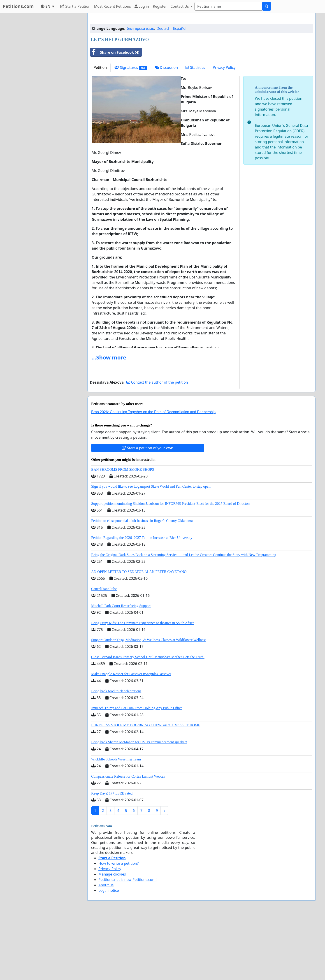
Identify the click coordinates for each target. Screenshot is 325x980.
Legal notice (109, 954)
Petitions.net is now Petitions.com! (127, 943)
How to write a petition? (118, 927)
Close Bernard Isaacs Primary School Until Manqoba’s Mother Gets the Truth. (148, 720)
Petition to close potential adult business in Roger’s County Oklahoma (142, 584)
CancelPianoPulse (104, 652)
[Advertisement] (201, 52)
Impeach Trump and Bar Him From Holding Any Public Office (137, 771)
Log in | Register (151, 6)
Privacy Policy (224, 131)
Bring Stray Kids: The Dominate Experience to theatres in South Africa (143, 686)
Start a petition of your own (147, 511)
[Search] (228, 6)
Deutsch (163, 92)
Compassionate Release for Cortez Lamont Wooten (128, 840)
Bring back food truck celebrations (116, 754)
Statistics (195, 131)
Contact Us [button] (180, 6)
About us (106, 948)
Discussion (166, 131)
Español (180, 92)
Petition (100, 131)
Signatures (131, 131)
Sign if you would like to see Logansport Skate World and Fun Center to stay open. (151, 550)
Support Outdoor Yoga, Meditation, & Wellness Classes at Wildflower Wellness (149, 703)
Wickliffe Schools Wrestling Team (116, 822)
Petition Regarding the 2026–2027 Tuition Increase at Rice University (142, 601)
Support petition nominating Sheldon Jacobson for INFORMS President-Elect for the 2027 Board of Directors (171, 567)
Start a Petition (75, 6)
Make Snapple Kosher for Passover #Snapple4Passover (131, 737)
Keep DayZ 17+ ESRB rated (112, 856)
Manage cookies (112, 937)
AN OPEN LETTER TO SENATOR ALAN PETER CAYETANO (139, 635)
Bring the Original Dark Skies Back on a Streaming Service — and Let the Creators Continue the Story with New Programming (184, 618)
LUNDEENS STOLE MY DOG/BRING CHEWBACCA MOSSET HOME (146, 788)
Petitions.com (18, 6)
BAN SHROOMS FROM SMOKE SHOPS (123, 533)
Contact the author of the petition (157, 445)
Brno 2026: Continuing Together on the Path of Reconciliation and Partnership (153, 475)
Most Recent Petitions (113, 6)
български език (140, 92)
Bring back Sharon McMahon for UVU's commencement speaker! (139, 805)
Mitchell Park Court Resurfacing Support (121, 669)
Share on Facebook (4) (115, 116)
